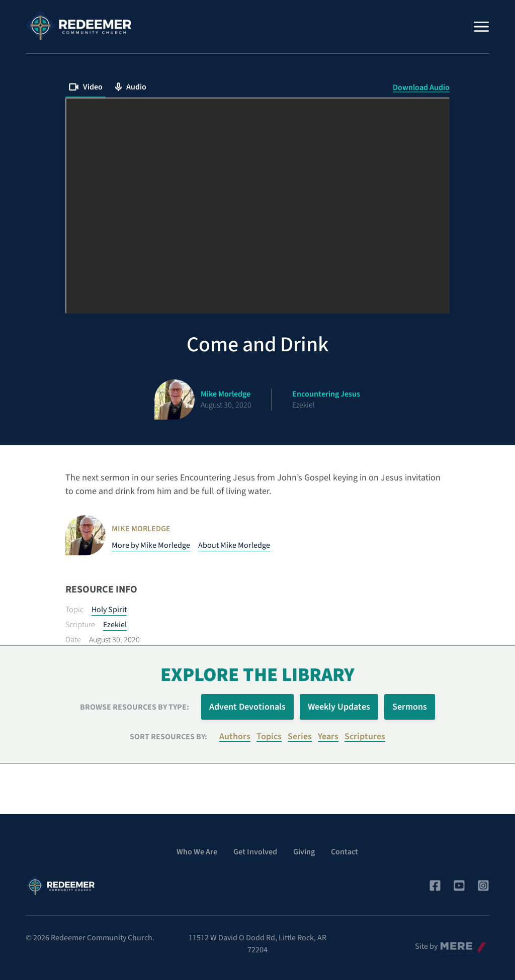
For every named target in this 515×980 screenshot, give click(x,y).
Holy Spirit (109, 610)
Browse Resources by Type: (135, 707)
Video (85, 87)
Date (73, 640)
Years (328, 737)
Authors (235, 737)
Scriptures (365, 737)
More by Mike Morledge (151, 545)
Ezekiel (115, 625)
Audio (131, 87)
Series (300, 737)
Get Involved (255, 852)
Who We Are (197, 852)
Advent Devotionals (247, 707)
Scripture (80, 625)
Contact (345, 852)
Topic (74, 610)
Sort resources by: (168, 737)
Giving (304, 852)
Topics (269, 737)
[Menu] (481, 27)
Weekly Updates (339, 707)
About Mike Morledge (234, 545)
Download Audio (421, 87)
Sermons (410, 707)
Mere (449, 944)
